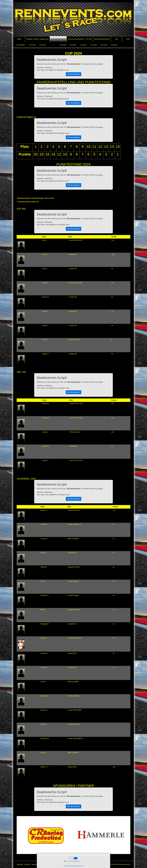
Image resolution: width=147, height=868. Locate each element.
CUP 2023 (63, 45)
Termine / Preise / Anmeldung (37, 39)
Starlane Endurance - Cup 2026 (80, 39)
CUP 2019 (104, 45)
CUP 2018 (114, 45)
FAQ (116, 39)
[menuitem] (19, 39)
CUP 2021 (83, 45)
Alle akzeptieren (73, 74)
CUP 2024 (53, 45)
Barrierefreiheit (60, 864)
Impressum (35, 864)
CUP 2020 (94, 45)
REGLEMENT (21, 45)
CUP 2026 (32, 45)
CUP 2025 (42, 45)
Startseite (20, 864)
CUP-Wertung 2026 (58, 39)
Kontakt (27, 864)
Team (128, 39)
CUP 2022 (73, 45)
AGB (42, 864)
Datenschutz (49, 864)
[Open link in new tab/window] (45, 835)
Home (19, 39)
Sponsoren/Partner (102, 39)
